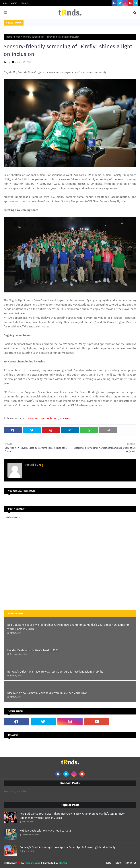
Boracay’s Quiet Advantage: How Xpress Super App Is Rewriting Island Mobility (55, 672)
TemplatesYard (33, 863)
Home (5, 3)
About (14, 3)
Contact (25, 3)
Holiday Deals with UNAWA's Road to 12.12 (33, 650)
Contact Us (131, 863)
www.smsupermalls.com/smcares (49, 418)
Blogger (63, 863)
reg (8, 62)
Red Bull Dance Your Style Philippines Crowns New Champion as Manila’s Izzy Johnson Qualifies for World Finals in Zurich (68, 627)
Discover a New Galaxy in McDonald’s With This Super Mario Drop (47, 693)
